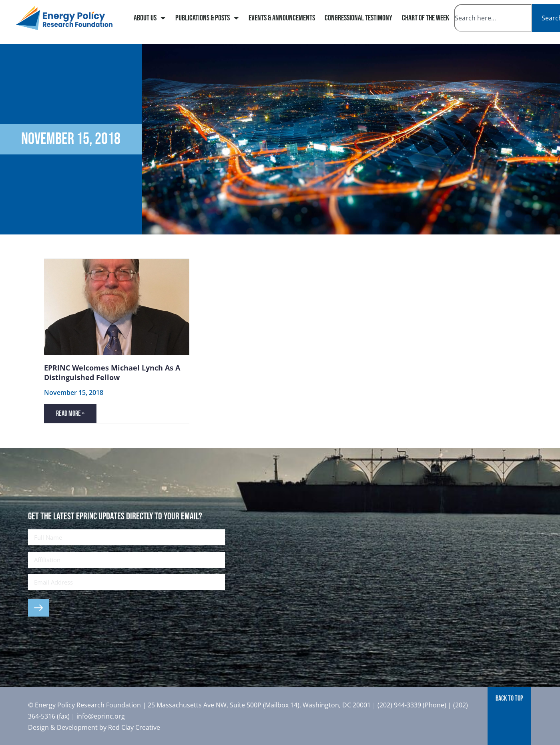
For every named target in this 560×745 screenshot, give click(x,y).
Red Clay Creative (134, 727)
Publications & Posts (207, 18)
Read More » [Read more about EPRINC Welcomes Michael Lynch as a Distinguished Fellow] (70, 414)
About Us (150, 18)
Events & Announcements (282, 18)
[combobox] (493, 18)
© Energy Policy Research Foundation (85, 705)
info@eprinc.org (101, 716)
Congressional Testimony (358, 18)
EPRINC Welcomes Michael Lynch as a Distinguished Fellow (112, 372)
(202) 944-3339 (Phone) (412, 705)
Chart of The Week (426, 18)
